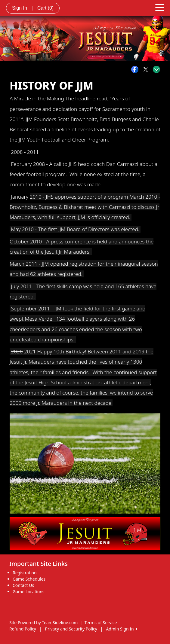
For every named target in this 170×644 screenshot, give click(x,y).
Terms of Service (101, 623)
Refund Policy (23, 629)
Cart (45, 8)
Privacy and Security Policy (71, 629)
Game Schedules (29, 579)
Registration (25, 573)
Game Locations (29, 592)
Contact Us (23, 585)
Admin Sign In (122, 629)
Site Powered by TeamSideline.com (43, 623)
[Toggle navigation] (160, 7)
